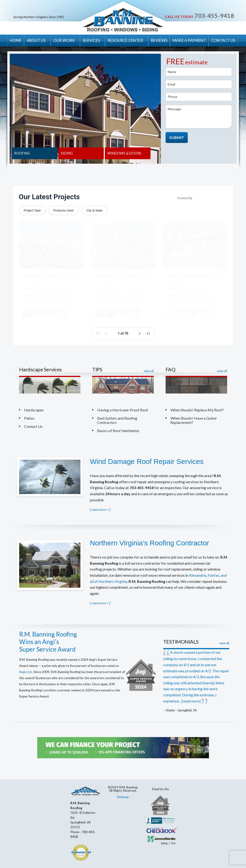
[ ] (100, 510)
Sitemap (123, 797)
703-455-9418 (214, 16)
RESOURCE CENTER (125, 40)
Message (199, 117)
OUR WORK (64, 40)
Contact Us (33, 426)
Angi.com (26, 672)
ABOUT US (36, 40)
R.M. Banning (123, 21)
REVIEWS (159, 40)
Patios (29, 418)
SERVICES (91, 40)
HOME (16, 40)
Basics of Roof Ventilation (118, 431)
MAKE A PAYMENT (189, 40)
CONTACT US (223, 40)
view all (149, 371)
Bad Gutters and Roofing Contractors (117, 420)
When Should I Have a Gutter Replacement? (194, 420)
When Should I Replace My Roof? (198, 410)
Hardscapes (34, 410)
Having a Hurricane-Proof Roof (123, 410)
